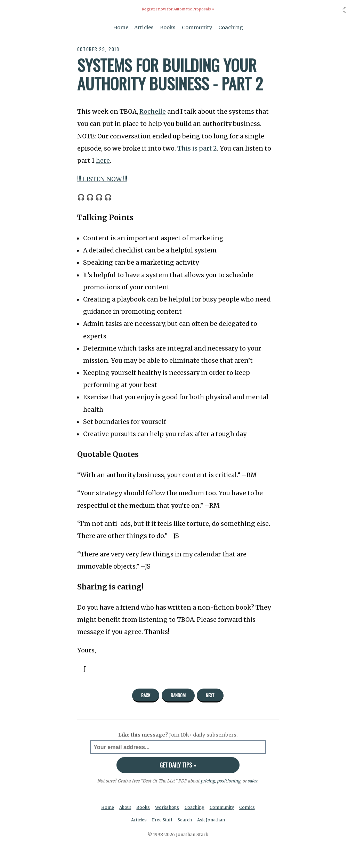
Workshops (168, 807)
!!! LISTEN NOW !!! (103, 179)
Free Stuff (162, 820)
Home (121, 27)
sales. (253, 781)
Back (146, 695)
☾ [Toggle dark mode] (345, 10)
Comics (248, 807)
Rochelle (153, 112)
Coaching (231, 27)
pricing (208, 781)
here (103, 160)
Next (210, 695)
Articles (144, 27)
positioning (229, 781)
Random (178, 695)
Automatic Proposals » (194, 9)
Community (197, 27)
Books (168, 27)
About (125, 807)
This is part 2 (197, 148)
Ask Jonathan (212, 820)
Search (185, 820)
